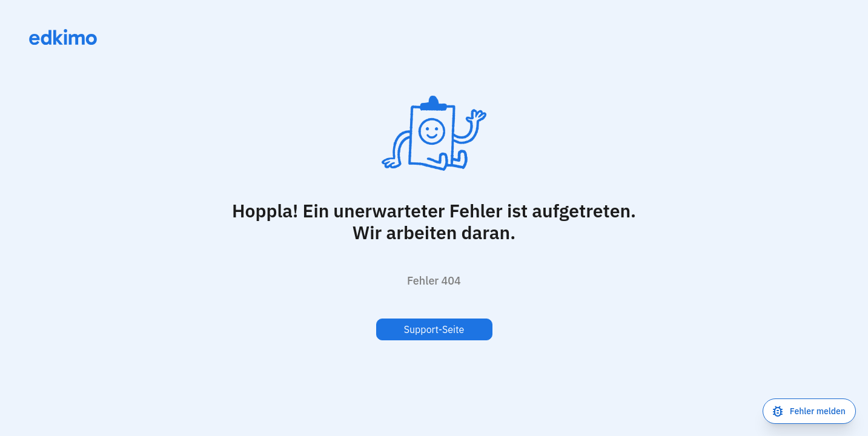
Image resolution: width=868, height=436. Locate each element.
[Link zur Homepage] (63, 37)
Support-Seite (434, 329)
